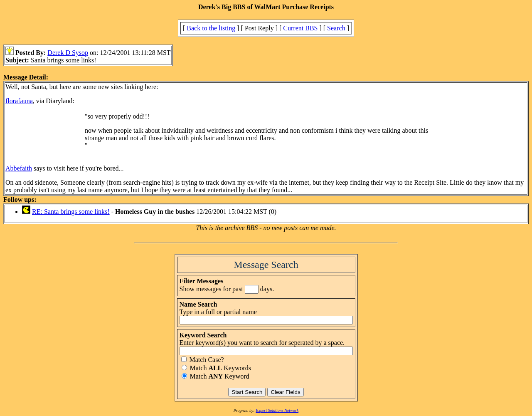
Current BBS (301, 28)
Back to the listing (211, 28)
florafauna (19, 101)
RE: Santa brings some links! (71, 212)
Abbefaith (19, 168)
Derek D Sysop (68, 53)
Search (336, 28)
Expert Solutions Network (277, 410)
